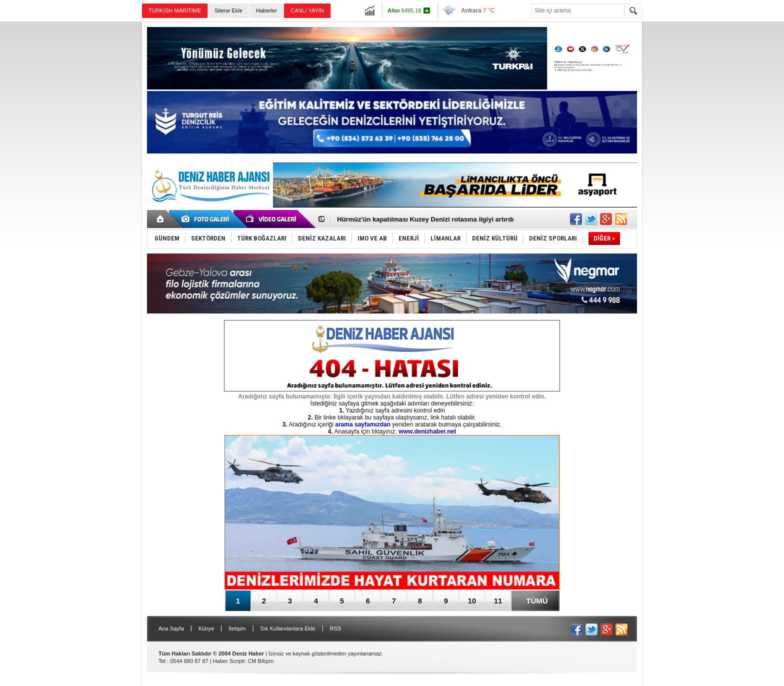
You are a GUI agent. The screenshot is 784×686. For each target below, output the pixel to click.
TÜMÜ (537, 601)
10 (472, 601)
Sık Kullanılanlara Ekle (288, 628)
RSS (336, 628)
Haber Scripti (229, 661)
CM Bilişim (260, 661)
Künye (206, 628)
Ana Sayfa (171, 628)
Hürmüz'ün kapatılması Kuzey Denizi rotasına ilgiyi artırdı (425, 219)
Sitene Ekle (228, 10)
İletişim (237, 628)
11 (498, 601)
